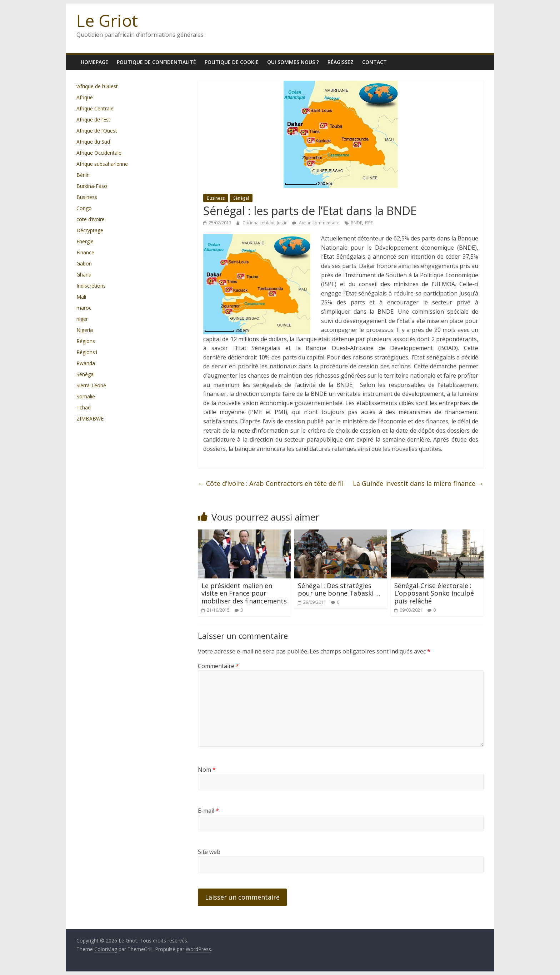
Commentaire (218, 666)
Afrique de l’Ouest (97, 131)
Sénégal (241, 198)
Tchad (84, 407)
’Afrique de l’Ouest (97, 86)
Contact (374, 62)
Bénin (83, 175)
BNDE (356, 223)
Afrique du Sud (93, 142)
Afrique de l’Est (93, 120)
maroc (84, 308)
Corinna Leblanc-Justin (266, 223)
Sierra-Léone (91, 385)
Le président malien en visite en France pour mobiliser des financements (244, 593)
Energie (85, 241)
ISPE (369, 223)
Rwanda (86, 363)
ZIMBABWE (90, 419)
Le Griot (107, 20)
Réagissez (341, 62)
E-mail (208, 811)
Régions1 (87, 352)
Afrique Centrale (95, 108)
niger (82, 319)
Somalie (86, 396)
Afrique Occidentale (99, 153)
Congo (84, 208)
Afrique (85, 97)
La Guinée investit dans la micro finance (418, 483)
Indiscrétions (91, 286)
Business (216, 198)
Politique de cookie (232, 62)
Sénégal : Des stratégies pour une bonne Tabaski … (339, 590)
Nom (207, 770)
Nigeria (85, 330)
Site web (209, 852)
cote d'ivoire (91, 219)
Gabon (84, 263)
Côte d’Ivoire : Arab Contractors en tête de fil (271, 483)
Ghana (84, 275)
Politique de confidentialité (156, 62)
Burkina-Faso (92, 186)
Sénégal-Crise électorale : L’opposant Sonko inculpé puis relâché (434, 593)
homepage (94, 62)
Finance (85, 252)
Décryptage (90, 230)
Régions (86, 341)
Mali (81, 297)
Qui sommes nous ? (293, 62)
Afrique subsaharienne (102, 164)
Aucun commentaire (316, 223)
